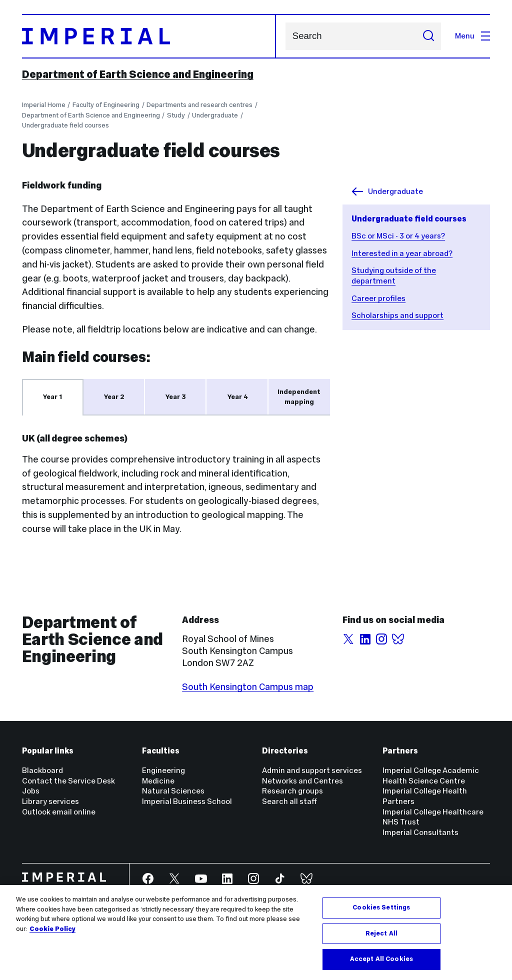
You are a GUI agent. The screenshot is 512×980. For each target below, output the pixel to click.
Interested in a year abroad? (402, 253)
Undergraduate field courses (65, 125)
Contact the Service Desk (68, 781)
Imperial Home (44, 105)
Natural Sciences (173, 791)
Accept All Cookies (381, 959)
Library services (50, 801)
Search (285, 36)
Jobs (31, 791)
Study (176, 115)
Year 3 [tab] (176, 397)
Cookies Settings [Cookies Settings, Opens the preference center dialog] (381, 907)
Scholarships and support (397, 315)
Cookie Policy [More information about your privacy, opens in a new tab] (52, 929)
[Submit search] (428, 36)
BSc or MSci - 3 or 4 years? (398, 236)
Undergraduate (215, 115)
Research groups (292, 791)
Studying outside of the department (394, 275)
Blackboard (42, 770)
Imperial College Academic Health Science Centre (431, 775)
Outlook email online (59, 812)
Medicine (158, 781)
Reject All (381, 933)
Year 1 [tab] (52, 397)
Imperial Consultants (420, 832)
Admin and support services (312, 770)
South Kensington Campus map (248, 687)
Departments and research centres (199, 105)
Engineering (163, 770)
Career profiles (378, 298)
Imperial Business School (187, 801)
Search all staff (289, 801)
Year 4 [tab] (238, 397)
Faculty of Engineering (106, 105)
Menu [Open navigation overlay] (472, 36)
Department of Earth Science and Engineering (138, 74)
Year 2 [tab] (114, 397)
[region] (256, 932)
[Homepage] (149, 36)
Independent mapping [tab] (299, 397)
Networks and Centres (302, 781)
